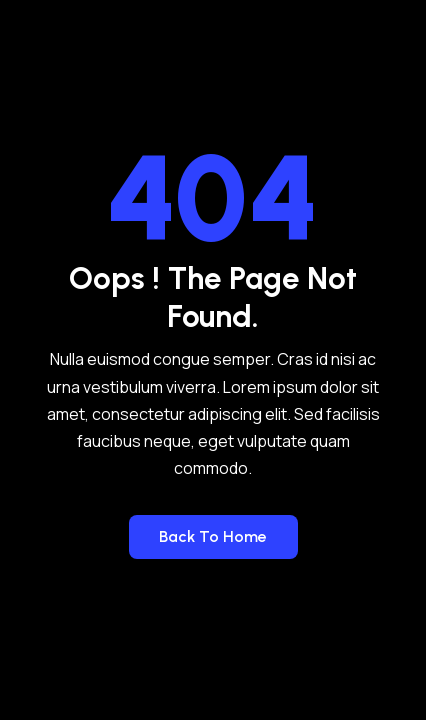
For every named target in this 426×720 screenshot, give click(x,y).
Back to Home (213, 536)
